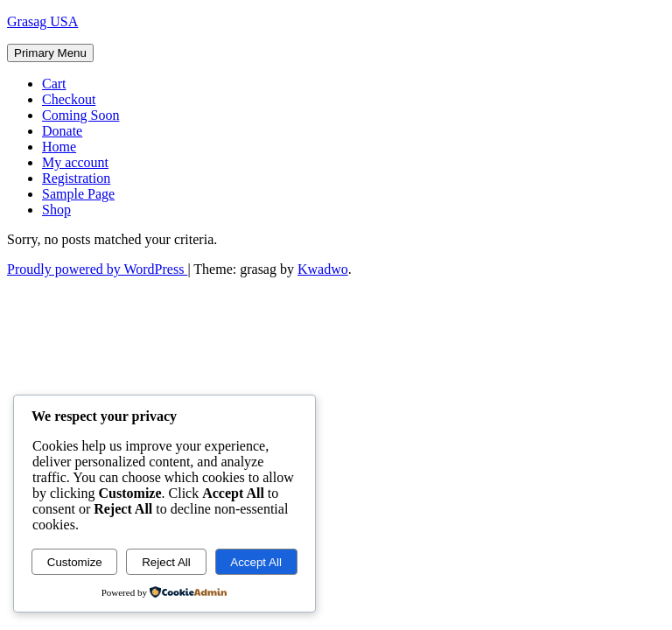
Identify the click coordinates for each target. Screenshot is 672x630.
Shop (56, 210)
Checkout (69, 99)
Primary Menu (50, 53)
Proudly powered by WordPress (97, 269)
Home (59, 147)
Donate (62, 131)
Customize (75, 562)
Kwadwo (323, 269)
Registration (76, 178)
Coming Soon (80, 115)
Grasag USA (42, 21)
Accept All (256, 562)
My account (75, 162)
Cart (54, 84)
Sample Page (78, 194)
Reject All (166, 562)
